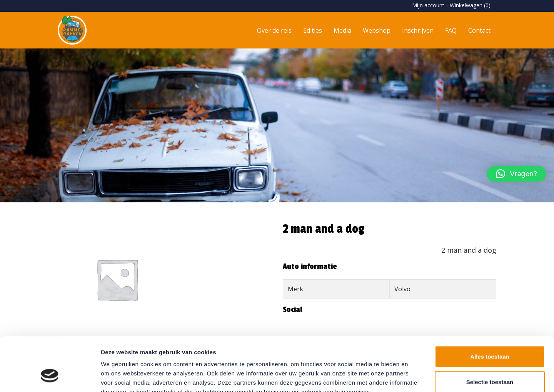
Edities (313, 30)
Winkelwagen (470, 5)
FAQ (451, 30)
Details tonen (416, 377)
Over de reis (274, 30)
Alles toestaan (490, 310)
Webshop (377, 30)
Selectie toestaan (490, 336)
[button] (516, 174)
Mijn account (428, 5)
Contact (479, 30)
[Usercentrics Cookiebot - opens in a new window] (50, 377)
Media (342, 30)
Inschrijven (418, 30)
